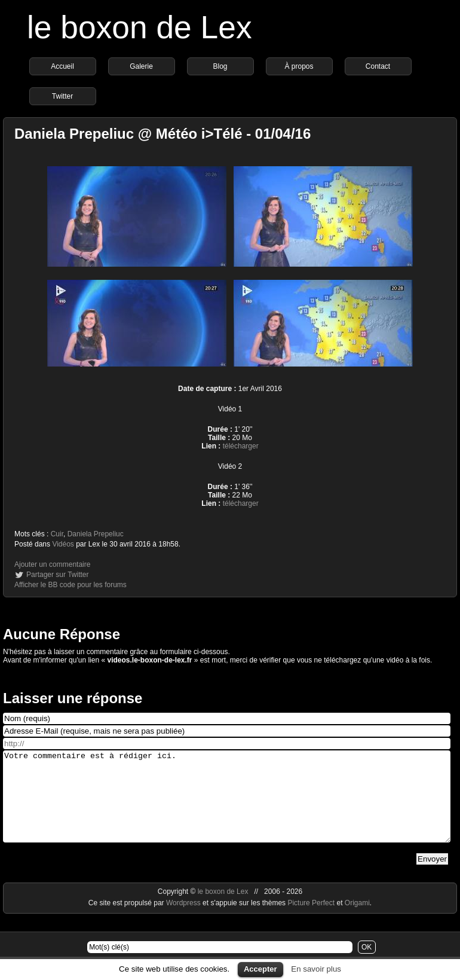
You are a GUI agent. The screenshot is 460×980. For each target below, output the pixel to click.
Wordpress (184, 921)
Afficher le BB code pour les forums (70, 585)
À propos (299, 66)
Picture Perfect (311, 921)
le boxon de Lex (139, 27)
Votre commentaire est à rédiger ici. (227, 805)
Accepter (260, 969)
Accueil (62, 66)
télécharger (241, 446)
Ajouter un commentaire (52, 564)
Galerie (141, 66)
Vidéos (63, 544)
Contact (378, 66)
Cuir (57, 534)
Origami (357, 921)
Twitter (62, 96)
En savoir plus (316, 969)
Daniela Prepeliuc (96, 534)
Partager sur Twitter (57, 575)
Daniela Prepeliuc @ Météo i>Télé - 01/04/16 (162, 134)
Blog (220, 66)
